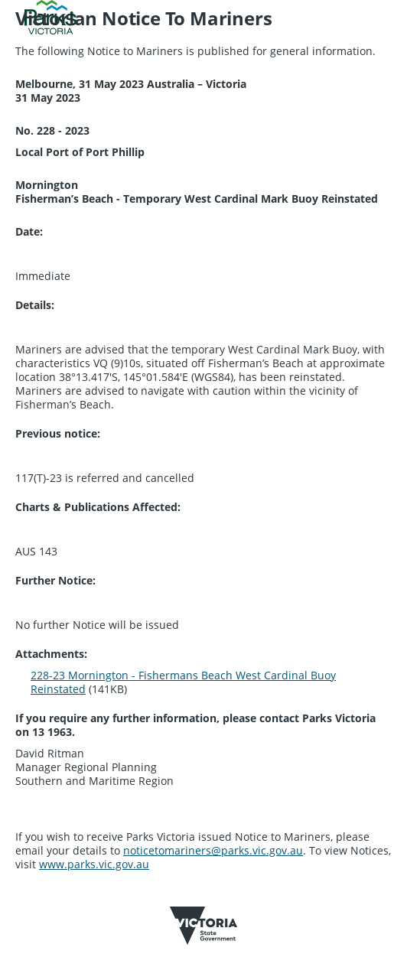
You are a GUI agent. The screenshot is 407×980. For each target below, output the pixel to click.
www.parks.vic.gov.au (94, 864)
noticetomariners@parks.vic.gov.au (213, 850)
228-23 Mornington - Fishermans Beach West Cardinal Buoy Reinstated (183, 682)
